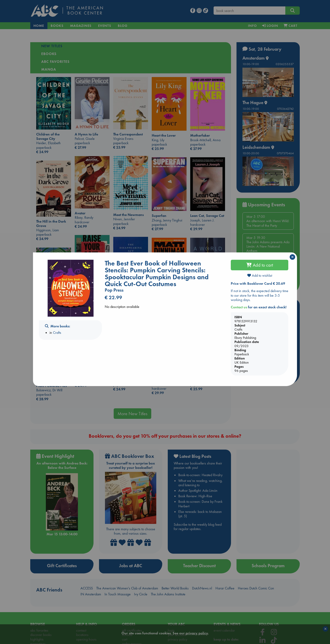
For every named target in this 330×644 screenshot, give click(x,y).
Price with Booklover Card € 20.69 (258, 283)
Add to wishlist (260, 275)
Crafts (57, 333)
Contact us (239, 307)
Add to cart (260, 265)
